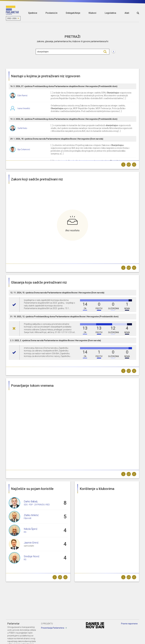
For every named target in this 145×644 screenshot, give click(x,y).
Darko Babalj (31, 501)
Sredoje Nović (32, 556)
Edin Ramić (23, 96)
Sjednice (33, 13)
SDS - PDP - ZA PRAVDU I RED (37, 505)
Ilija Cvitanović (24, 149)
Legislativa (110, 13)
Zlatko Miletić (31, 515)
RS (25, 532)
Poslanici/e (51, 13)
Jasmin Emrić (31, 543)
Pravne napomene (129, 624)
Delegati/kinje (73, 13)
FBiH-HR (28, 518)
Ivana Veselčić (24, 108)
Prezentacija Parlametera (53, 628)
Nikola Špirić (31, 529)
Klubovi (92, 13)
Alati (127, 13)
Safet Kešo (22, 128)
